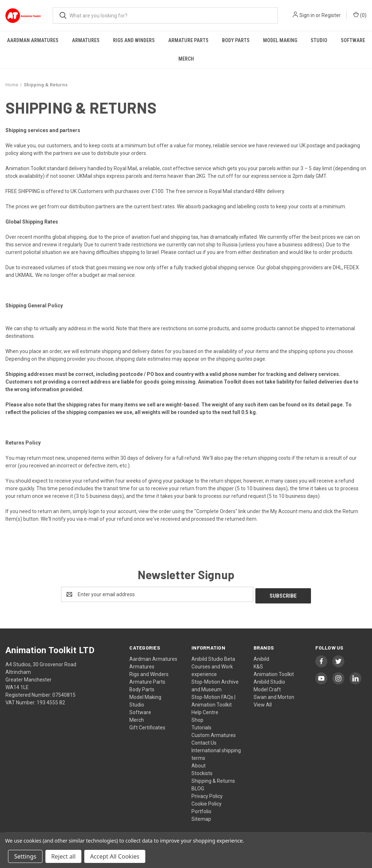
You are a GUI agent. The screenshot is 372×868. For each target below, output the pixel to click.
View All (263, 703)
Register (331, 15)
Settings (25, 856)
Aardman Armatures (33, 40)
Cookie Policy (207, 802)
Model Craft (267, 688)
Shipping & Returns (213, 779)
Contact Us (204, 741)
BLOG (198, 787)
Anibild (261, 658)
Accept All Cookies (115, 856)
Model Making (280, 40)
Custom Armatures (214, 734)
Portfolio (201, 810)
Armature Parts (188, 40)
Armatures (86, 40)
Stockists (202, 772)
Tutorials (201, 726)
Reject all (63, 856)
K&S (258, 665)
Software (353, 40)
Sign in (307, 15)
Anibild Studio (269, 680)
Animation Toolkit (274, 673)
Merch (186, 59)
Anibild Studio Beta (213, 658)
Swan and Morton (274, 696)
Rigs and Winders (134, 40)
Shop (197, 718)
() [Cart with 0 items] (360, 15)
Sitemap (201, 818)
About (199, 764)
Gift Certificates (147, 726)
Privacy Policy (207, 795)
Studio (319, 40)
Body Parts (236, 40)
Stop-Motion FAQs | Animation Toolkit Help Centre (213, 703)
